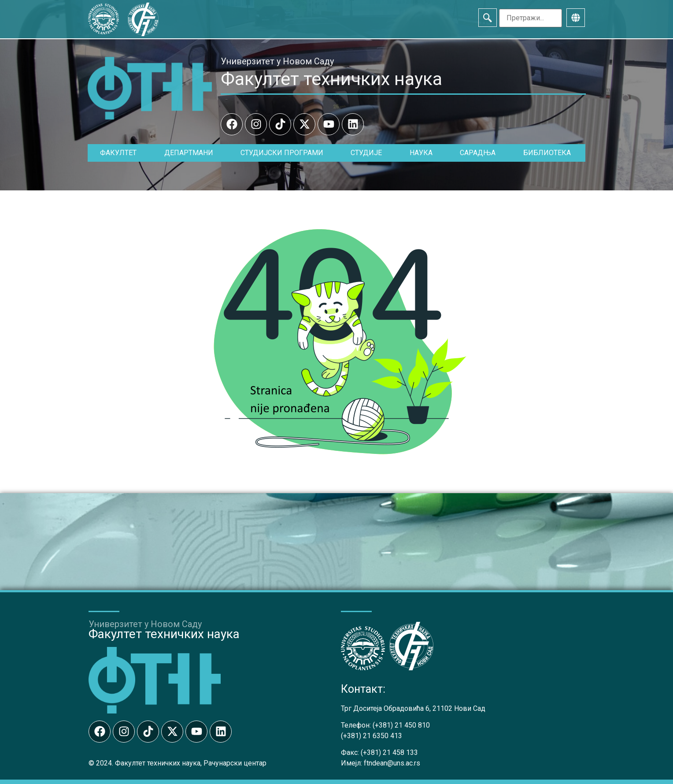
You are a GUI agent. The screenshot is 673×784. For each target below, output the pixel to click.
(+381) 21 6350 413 (372, 736)
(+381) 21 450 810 (401, 725)
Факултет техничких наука (331, 79)
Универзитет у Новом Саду (277, 61)
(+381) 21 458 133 (389, 752)
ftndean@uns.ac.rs (392, 763)
